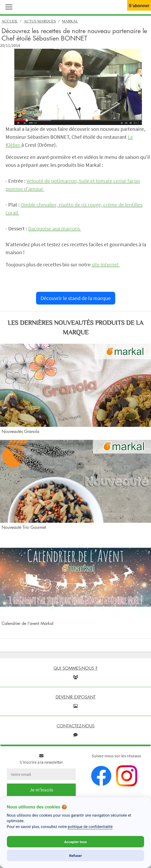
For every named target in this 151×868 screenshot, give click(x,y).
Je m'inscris (41, 790)
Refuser (75, 856)
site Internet (106, 264)
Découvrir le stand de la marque (76, 298)
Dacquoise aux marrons (55, 228)
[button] (8, 6)
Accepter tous (75, 842)
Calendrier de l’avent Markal (28, 623)
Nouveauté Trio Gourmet (24, 527)
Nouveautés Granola (20, 431)
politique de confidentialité (90, 827)
